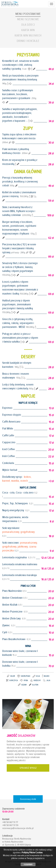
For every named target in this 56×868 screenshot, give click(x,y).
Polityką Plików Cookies (32, 853)
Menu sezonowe (28, 19)
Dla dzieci (28, 25)
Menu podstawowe (28, 14)
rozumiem (28, 864)
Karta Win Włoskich (28, 35)
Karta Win (28, 30)
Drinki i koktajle (28, 41)
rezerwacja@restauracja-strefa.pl (18, 828)
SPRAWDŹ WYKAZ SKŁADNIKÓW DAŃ (28, 769)
